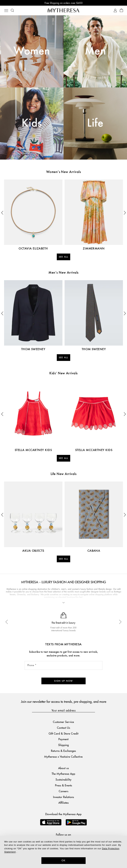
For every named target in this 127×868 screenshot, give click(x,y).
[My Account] (115, 10)
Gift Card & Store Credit (63, 733)
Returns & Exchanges (63, 751)
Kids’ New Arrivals (63, 373)
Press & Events (63, 785)
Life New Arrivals (63, 474)
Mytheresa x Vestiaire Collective (63, 756)
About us (63, 768)
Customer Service (63, 722)
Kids (32, 123)
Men (95, 51)
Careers (63, 791)
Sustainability (63, 779)
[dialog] (63, 852)
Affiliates (63, 802)
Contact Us (63, 728)
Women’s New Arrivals (64, 172)
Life (95, 123)
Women (32, 51)
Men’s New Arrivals (63, 273)
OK (64, 860)
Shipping (63, 745)
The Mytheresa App (63, 774)
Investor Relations (63, 797)
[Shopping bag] (121, 10)
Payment (63, 739)
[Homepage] (63, 10)
